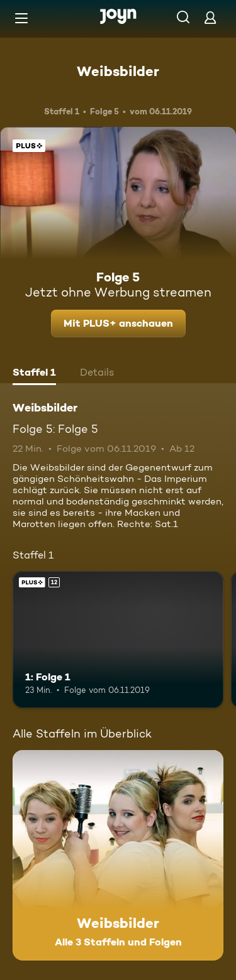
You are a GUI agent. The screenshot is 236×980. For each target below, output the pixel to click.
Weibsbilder (118, 71)
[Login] (210, 17)
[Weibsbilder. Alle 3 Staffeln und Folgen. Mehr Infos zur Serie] (118, 855)
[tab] (34, 374)
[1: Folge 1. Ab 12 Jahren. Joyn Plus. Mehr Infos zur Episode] (118, 640)
